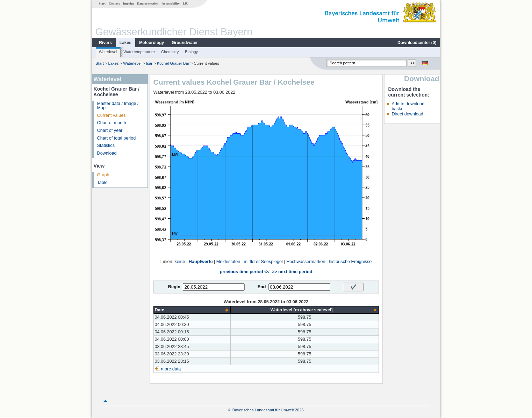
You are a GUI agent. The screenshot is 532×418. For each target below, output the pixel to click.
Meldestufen (228, 262)
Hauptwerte (201, 262)
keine (180, 262)
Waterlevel (108, 52)
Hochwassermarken (306, 262)
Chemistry (170, 52)
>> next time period (292, 272)
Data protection (148, 3)
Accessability (171, 3)
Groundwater (185, 43)
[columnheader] (192, 310)
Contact (114, 3)
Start (102, 3)
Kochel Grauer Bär (173, 63)
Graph (103, 175)
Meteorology (152, 43)
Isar (149, 63)
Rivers (105, 43)
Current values (112, 115)
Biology (191, 52)
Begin (174, 287)
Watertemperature (139, 52)
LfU (186, 3)
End (262, 287)
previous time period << (245, 272)
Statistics (106, 146)
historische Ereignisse (350, 262)
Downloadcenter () (417, 43)
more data (171, 369)
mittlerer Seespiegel (263, 262)
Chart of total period (117, 138)
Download (107, 153)
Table (102, 183)
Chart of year (110, 130)
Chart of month (112, 123)
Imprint (128, 3)
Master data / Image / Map (118, 106)
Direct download (407, 114)
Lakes (125, 43)
